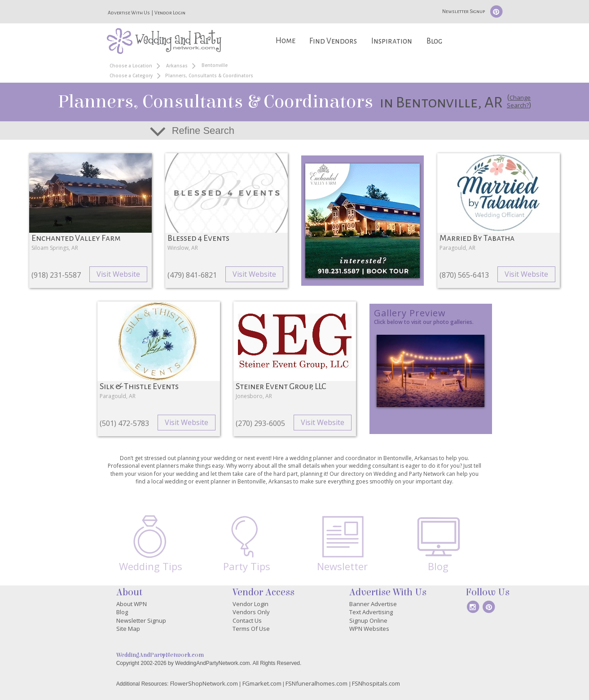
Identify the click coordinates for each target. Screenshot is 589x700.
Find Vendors (333, 41)
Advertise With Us (129, 13)
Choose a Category (131, 75)
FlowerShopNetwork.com (204, 683)
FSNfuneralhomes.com (316, 683)
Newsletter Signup (464, 11)
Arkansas (177, 66)
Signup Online (368, 620)
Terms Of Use (251, 629)
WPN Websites (369, 629)
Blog (434, 41)
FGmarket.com (262, 683)
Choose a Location (131, 66)
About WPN (132, 604)
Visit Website (118, 274)
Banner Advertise (373, 604)
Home (286, 41)
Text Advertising (371, 612)
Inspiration (392, 41)
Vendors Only (251, 612)
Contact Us (247, 620)
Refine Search (203, 131)
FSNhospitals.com (376, 683)
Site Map (128, 629)
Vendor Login (170, 13)
